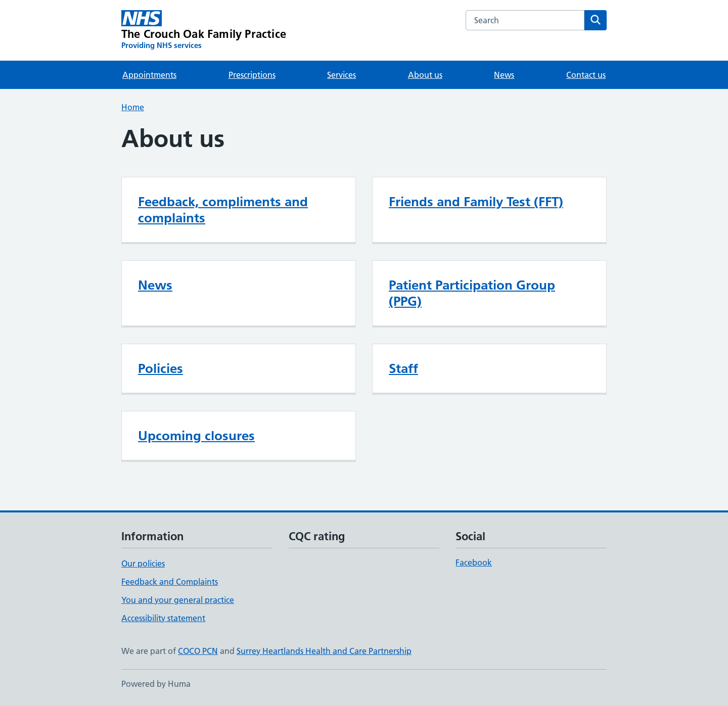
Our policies (143, 563)
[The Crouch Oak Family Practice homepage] (204, 30)
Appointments (149, 75)
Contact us (586, 75)
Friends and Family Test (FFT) (476, 202)
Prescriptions (252, 75)
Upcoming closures (196, 436)
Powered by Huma (156, 684)
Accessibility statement (163, 618)
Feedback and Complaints (170, 582)
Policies (161, 368)
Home (133, 107)
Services (342, 75)
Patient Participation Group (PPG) (472, 293)
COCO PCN (198, 651)
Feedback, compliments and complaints (223, 210)
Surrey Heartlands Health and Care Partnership (324, 651)
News (504, 75)
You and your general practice (178, 600)
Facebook (474, 562)
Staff (403, 368)
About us (425, 75)
